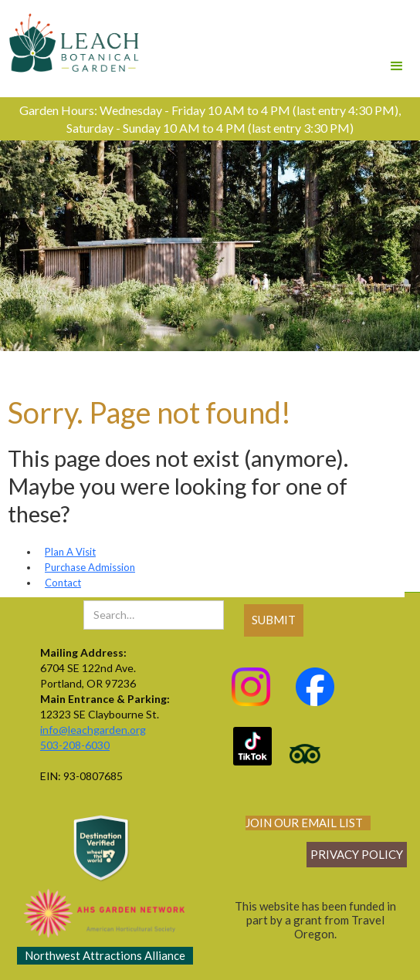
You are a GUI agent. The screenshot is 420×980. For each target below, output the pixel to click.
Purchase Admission (90, 567)
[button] (397, 45)
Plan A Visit (70, 552)
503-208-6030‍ (75, 745)
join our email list (304, 823)
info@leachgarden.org (93, 730)
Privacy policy (357, 854)
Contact (63, 583)
